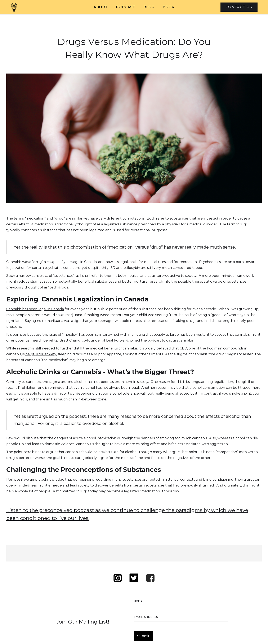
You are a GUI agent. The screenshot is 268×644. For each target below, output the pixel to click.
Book (169, 7)
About (101, 7)
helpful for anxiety (41, 354)
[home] (14, 7)
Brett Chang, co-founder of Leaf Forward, (94, 340)
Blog (149, 7)
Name (138, 601)
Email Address (146, 617)
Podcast (126, 7)
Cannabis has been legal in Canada (35, 309)
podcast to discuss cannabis (171, 340)
